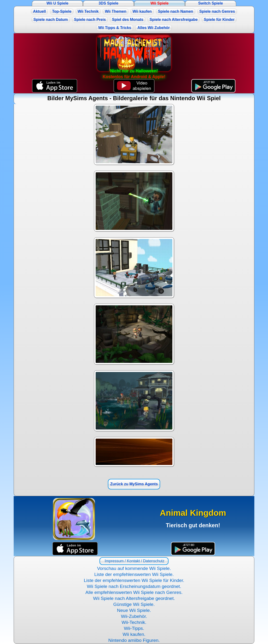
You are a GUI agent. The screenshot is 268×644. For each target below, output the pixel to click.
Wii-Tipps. (134, 628)
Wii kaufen (142, 11)
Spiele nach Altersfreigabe (174, 20)
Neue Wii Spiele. (134, 610)
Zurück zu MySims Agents (134, 484)
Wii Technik (88, 11)
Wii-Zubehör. (134, 616)
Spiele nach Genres (217, 11)
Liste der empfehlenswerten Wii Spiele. (134, 574)
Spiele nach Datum (51, 20)
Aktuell (39, 11)
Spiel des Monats (128, 20)
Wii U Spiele (57, 3)
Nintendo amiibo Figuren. (134, 640)
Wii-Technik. (134, 622)
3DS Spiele (108, 3)
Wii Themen (116, 11)
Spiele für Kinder (219, 20)
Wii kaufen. (134, 634)
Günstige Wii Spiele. (134, 604)
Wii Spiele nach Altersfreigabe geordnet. (134, 598)
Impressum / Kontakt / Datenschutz (134, 561)
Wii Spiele (160, 3)
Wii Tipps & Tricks (115, 28)
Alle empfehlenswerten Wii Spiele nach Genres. (134, 592)
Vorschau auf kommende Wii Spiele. (134, 568)
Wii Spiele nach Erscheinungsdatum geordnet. (134, 586)
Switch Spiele (211, 3)
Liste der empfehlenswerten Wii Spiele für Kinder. (134, 580)
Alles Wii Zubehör (154, 28)
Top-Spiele (62, 11)
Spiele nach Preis (90, 20)
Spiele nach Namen (176, 11)
